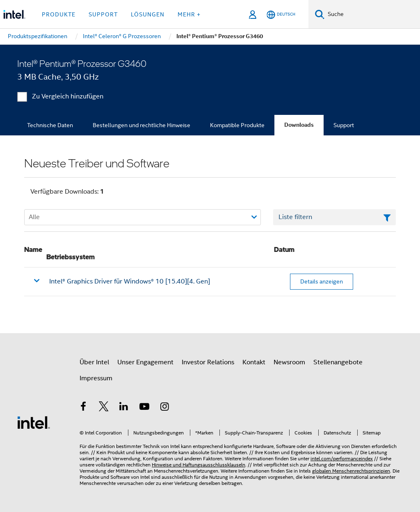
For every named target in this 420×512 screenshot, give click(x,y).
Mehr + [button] (189, 14)
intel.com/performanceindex (342, 458)
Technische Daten (50, 125)
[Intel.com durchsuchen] (372, 14)
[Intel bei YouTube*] (144, 408)
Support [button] (103, 14)
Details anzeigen (322, 281)
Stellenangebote (338, 362)
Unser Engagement (145, 362)
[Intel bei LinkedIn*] (124, 408)
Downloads (299, 125)
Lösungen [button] (148, 14)
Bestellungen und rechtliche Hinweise (142, 125)
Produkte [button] (59, 14)
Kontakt (254, 362)
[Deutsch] (281, 15)
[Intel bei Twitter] (104, 408)
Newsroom (289, 362)
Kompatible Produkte (237, 125)
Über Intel (94, 362)
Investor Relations (208, 362)
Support (344, 125)
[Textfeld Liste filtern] (334, 217)
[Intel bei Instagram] (164, 408)
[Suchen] (320, 14)
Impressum (96, 378)
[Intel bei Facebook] (83, 408)
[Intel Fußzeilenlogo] (34, 422)
